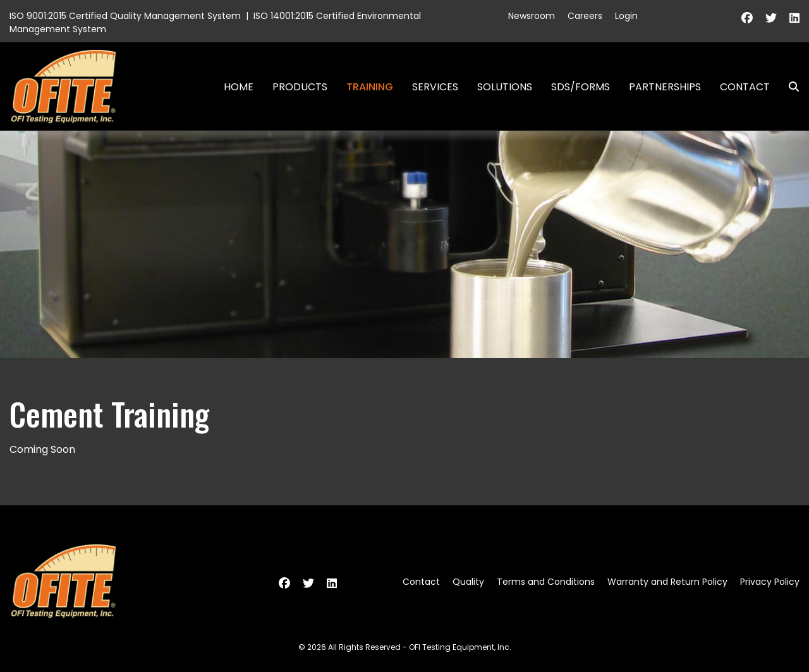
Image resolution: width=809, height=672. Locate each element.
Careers (585, 16)
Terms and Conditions (546, 582)
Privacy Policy (770, 582)
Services (435, 87)
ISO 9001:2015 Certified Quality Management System (125, 16)
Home (239, 87)
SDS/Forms (581, 87)
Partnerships (665, 87)
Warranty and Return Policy (667, 582)
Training (370, 87)
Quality (468, 582)
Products (300, 87)
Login (626, 16)
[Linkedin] (794, 18)
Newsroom (532, 16)
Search (789, 87)
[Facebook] (747, 18)
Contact (745, 87)
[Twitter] (771, 18)
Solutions (505, 87)
